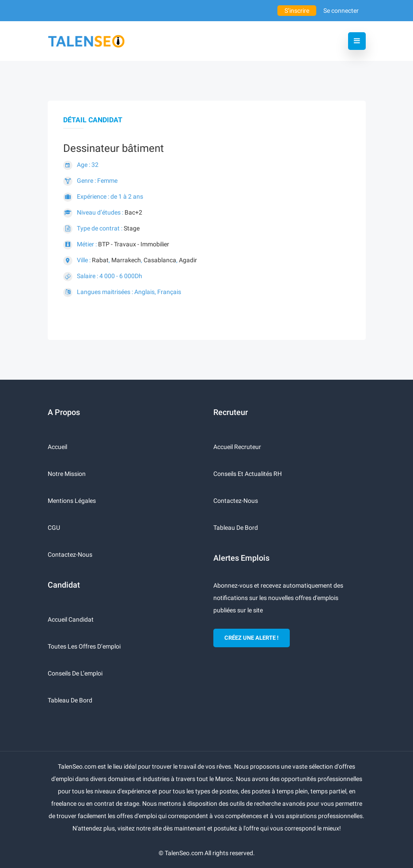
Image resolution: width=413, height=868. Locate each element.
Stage (132, 228)
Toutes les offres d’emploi (84, 646)
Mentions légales (72, 501)
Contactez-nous (70, 555)
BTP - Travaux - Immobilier (134, 244)
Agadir (188, 260)
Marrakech (126, 260)
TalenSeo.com (184, 853)
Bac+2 (133, 212)
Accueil (57, 447)
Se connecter (341, 11)
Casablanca (160, 260)
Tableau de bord (70, 700)
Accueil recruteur (237, 447)
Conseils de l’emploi (75, 673)
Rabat (100, 260)
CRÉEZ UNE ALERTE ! (252, 638)
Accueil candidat (71, 619)
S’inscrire (297, 11)
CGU (54, 528)
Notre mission (67, 474)
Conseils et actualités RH (248, 474)
